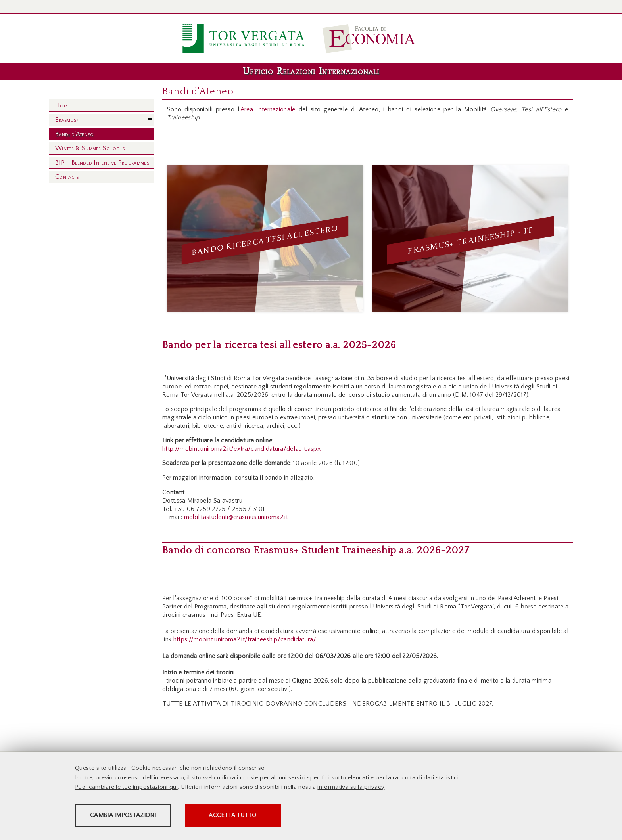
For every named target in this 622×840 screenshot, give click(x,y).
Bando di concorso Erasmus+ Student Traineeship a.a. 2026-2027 (316, 551)
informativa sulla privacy (351, 788)
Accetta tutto (280, 816)
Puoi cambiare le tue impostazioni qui (126, 788)
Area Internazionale (268, 109)
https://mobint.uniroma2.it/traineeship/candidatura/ (245, 639)
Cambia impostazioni (137, 816)
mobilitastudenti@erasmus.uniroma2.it (236, 517)
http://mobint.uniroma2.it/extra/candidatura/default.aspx (241, 449)
